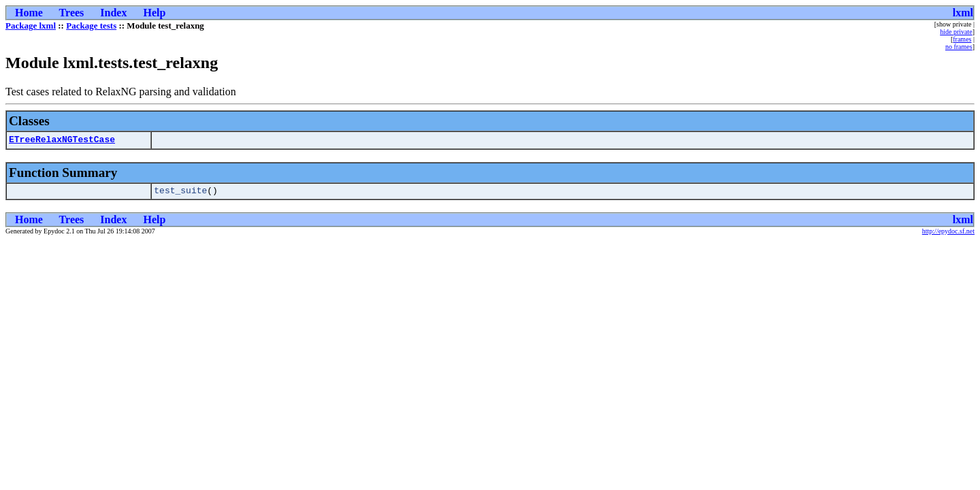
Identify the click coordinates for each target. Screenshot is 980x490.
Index (113, 13)
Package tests (91, 26)
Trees (72, 13)
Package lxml (31, 26)
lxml (963, 13)
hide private (956, 32)
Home (29, 13)
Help (154, 13)
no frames (959, 47)
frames (962, 39)
